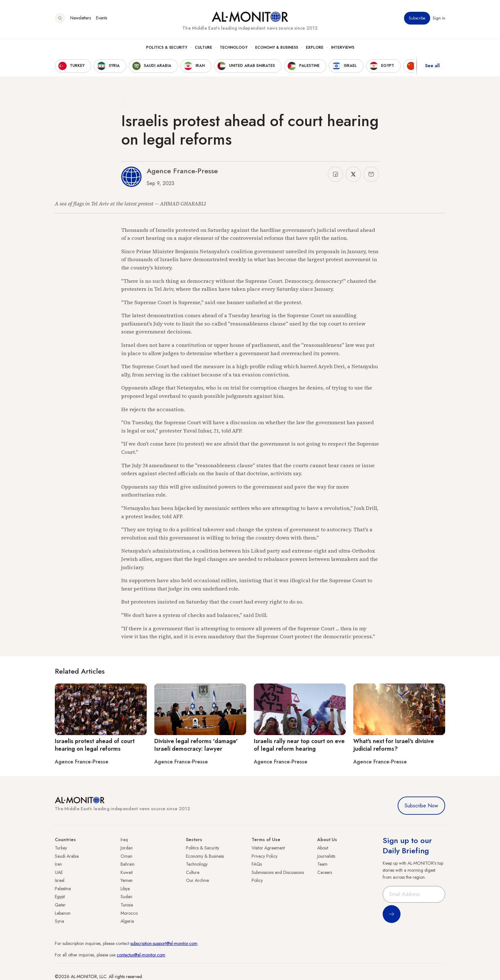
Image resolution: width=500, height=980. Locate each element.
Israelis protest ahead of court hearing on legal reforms (95, 745)
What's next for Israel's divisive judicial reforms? (394, 745)
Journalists (326, 856)
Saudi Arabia (67, 856)
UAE (59, 872)
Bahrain (128, 864)
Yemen (127, 880)
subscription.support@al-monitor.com (164, 943)
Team (322, 864)
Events (102, 19)
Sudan (126, 897)
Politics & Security (167, 48)
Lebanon (63, 913)
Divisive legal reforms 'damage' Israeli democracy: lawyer (196, 745)
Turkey (61, 848)
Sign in (439, 19)
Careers (325, 872)
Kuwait (127, 872)
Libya (125, 889)
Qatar (60, 905)
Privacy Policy (265, 856)
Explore (315, 48)
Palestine (63, 889)
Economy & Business (277, 48)
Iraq (124, 840)
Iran (58, 864)
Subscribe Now (421, 806)
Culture (203, 48)
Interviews (343, 48)
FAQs (257, 864)
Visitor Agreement (268, 848)
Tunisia (127, 905)
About (323, 848)
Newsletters (81, 19)
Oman (126, 856)
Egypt (60, 897)
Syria (59, 921)
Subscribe (417, 19)
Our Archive (197, 880)
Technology (234, 48)
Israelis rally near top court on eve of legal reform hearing (299, 745)
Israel (60, 880)
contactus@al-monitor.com (141, 955)
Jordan (127, 848)
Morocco (129, 913)
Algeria (127, 921)
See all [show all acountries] (432, 67)
